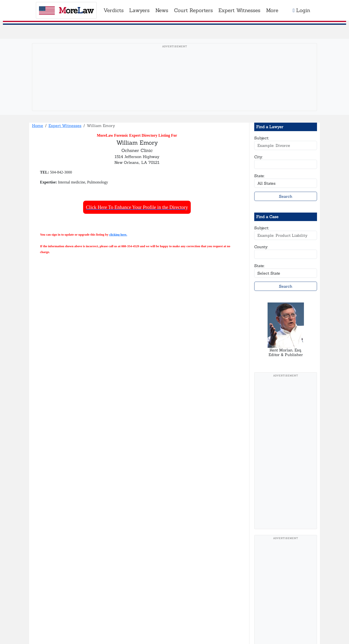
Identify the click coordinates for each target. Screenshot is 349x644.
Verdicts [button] (114, 10)
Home (38, 126)
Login (302, 10)
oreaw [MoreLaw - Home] (66, 10)
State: (259, 176)
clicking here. (118, 235)
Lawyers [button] (139, 10)
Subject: (262, 138)
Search (286, 196)
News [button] (162, 10)
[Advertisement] (174, 85)
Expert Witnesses (65, 126)
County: (261, 247)
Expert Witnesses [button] (239, 10)
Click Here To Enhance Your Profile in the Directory (137, 207)
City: (258, 157)
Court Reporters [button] (193, 10)
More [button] (272, 10)
